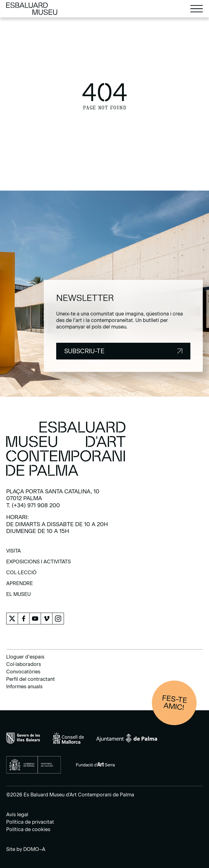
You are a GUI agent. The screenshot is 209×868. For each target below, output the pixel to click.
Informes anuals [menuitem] (24, 687)
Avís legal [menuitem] (17, 815)
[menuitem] (14, 553)
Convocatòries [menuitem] (23, 672)
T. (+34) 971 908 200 (33, 505)
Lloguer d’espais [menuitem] (25, 657)
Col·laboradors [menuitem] (24, 664)
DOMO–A (34, 849)
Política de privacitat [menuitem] (30, 822)
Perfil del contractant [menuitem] (31, 679)
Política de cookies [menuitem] (28, 829)
